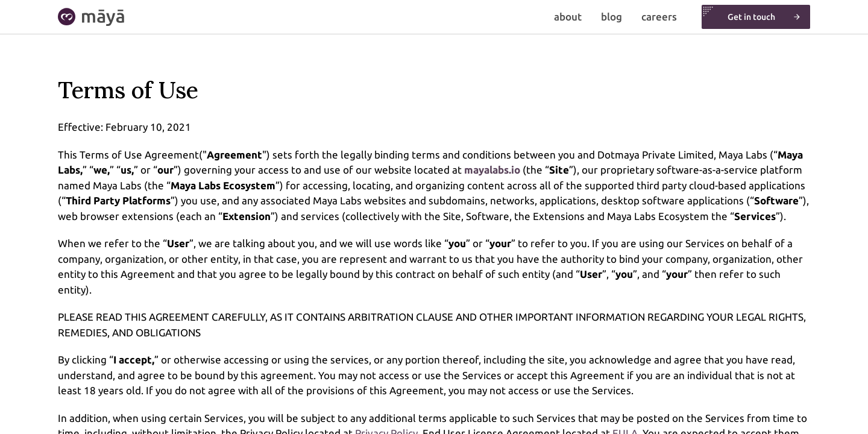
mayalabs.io (492, 170)
